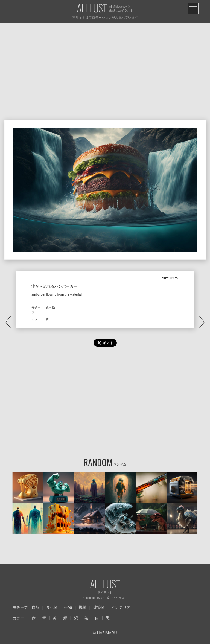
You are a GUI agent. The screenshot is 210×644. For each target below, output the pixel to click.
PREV (8, 322)
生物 (68, 607)
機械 (83, 607)
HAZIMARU (107, 633)
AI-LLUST (92, 9)
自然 (36, 607)
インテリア (121, 607)
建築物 (99, 607)
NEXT (202, 322)
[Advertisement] (105, 64)
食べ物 (52, 607)
